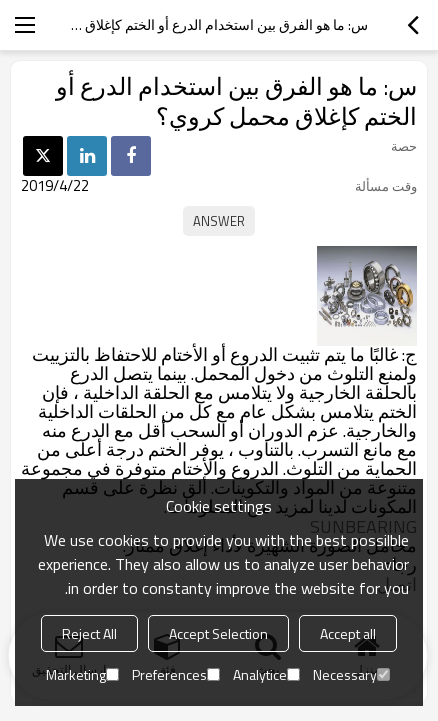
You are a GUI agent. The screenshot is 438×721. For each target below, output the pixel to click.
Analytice (266, 674)
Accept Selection (218, 633)
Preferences (176, 674)
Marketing (82, 674)
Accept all (348, 633)
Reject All (89, 633)
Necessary (351, 674)
